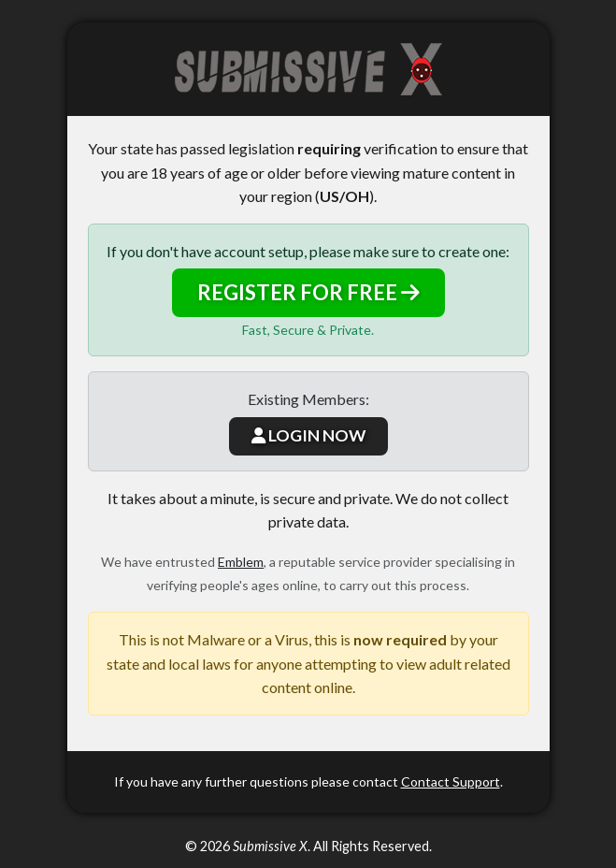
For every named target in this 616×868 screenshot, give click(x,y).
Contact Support (451, 781)
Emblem (241, 562)
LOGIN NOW (308, 435)
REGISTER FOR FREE (308, 292)
